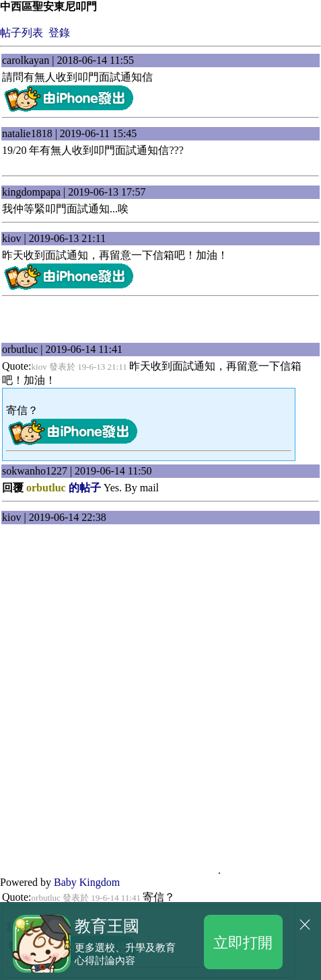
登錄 (59, 33)
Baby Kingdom (87, 882)
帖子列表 (22, 33)
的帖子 (64, 488)
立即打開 (243, 942)
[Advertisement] (161, 323)
